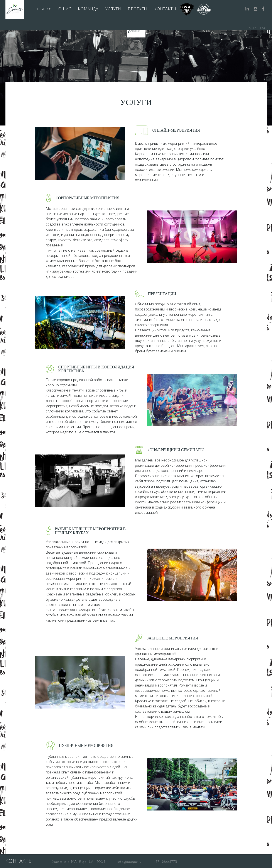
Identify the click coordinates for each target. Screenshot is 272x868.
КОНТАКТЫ (165, 9)
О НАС (65, 9)
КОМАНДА (88, 9)
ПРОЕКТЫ (138, 9)
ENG (263, 28)
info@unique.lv (129, 862)
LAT (255, 28)
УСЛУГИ (113, 9)
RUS (248, 28)
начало (44, 9)
